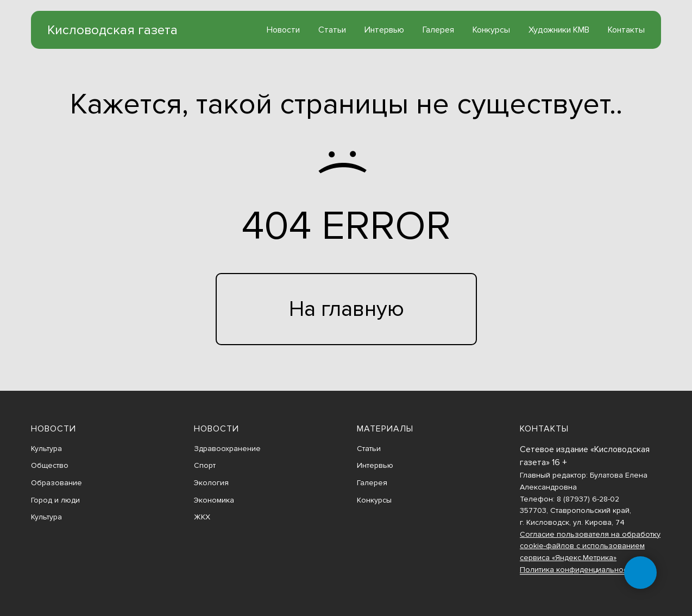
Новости (283, 30)
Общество (50, 465)
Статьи (332, 30)
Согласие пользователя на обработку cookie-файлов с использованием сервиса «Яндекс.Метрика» (590, 546)
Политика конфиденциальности (577, 570)
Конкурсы (491, 30)
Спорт (205, 465)
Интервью (384, 30)
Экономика (214, 500)
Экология (211, 483)
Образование (56, 483)
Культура (46, 449)
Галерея (438, 30)
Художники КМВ (559, 30)
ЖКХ (202, 517)
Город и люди (55, 500)
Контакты (626, 30)
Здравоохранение (227, 449)
